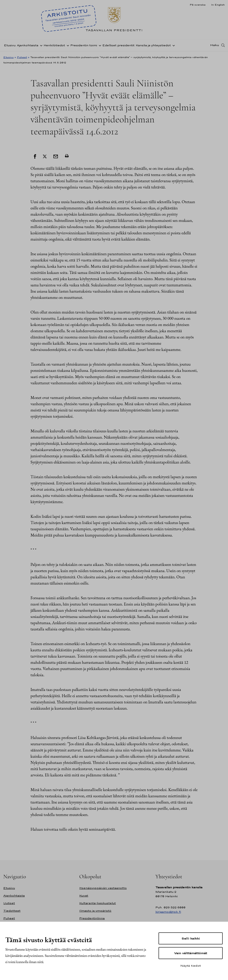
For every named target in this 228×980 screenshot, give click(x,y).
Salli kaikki (191, 938)
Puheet (22, 57)
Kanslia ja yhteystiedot (153, 45)
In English (218, 5)
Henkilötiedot (54, 45)
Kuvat (84, 896)
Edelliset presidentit (118, 45)
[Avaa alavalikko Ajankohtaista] (40, 45)
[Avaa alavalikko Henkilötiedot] (67, 45)
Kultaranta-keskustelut (98, 903)
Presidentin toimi (84, 45)
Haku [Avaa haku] (215, 45)
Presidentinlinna (92, 918)
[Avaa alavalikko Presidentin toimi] (99, 45)
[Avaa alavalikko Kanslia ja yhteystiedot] (173, 45)
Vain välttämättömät (191, 953)
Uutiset (9, 903)
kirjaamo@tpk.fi (168, 912)
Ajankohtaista (28, 45)
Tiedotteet (12, 911)
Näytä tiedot (191, 966)
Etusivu (10, 45)
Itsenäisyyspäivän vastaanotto (103, 888)
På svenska (198, 5)
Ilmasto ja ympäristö (95, 911)
